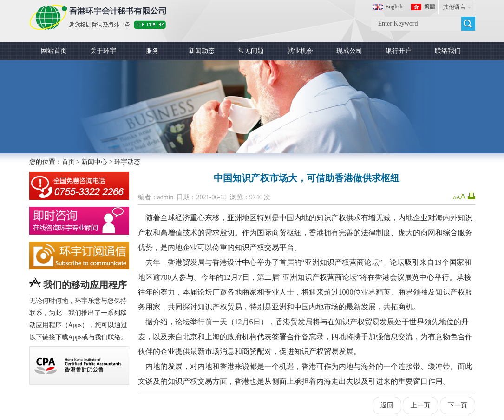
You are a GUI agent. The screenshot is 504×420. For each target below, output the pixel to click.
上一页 (420, 405)
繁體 (430, 7)
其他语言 (454, 7)
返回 (387, 405)
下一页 (458, 405)
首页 (68, 162)
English (394, 7)
